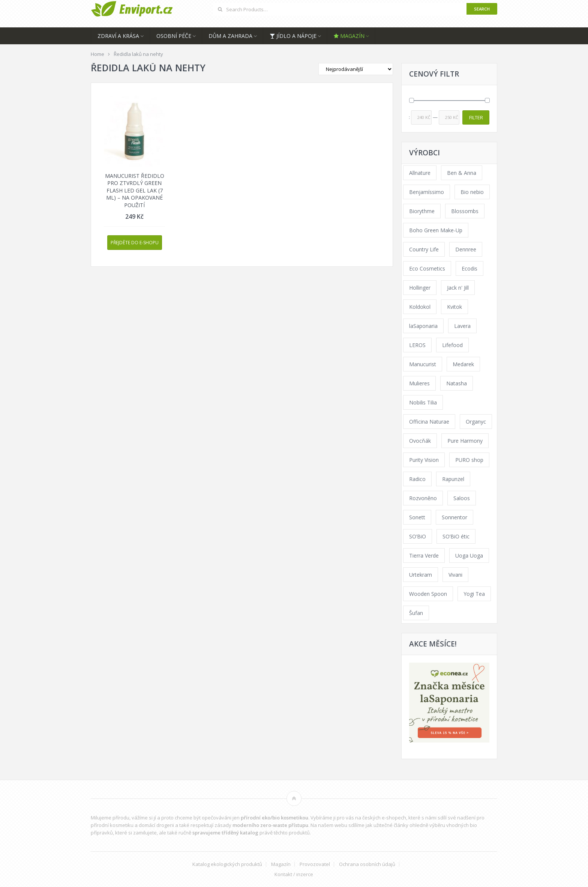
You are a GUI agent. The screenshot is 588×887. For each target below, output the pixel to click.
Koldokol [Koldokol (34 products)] (420, 307)
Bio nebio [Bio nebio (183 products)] (472, 192)
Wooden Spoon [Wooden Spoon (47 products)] (428, 594)
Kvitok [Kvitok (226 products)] (454, 307)
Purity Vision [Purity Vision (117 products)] (424, 460)
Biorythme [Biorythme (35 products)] (422, 211)
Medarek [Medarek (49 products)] (463, 364)
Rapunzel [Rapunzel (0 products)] (453, 479)
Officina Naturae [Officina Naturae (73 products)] (429, 422)
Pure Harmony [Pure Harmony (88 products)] (465, 441)
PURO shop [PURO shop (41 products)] (469, 460)
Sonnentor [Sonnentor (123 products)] (454, 517)
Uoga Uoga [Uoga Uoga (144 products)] (469, 556)
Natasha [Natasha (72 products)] (457, 383)
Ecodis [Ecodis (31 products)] (469, 268)
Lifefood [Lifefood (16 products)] (452, 345)
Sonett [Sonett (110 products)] (417, 517)
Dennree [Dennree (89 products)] (466, 249)
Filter (476, 117)
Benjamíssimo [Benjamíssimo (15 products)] (427, 192)
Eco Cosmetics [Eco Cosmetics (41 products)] (427, 268)
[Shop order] (356, 69)
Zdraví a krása (118, 36)
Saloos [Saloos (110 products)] (462, 498)
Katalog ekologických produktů (227, 864)
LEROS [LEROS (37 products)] (417, 345)
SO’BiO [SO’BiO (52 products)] (418, 536)
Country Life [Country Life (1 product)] (424, 249)
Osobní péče (174, 36)
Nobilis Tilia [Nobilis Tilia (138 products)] (423, 402)
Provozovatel (315, 864)
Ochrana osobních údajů (367, 864)
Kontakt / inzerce (294, 874)
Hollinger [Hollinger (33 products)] (420, 288)
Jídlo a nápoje (293, 36)
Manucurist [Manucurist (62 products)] (423, 364)
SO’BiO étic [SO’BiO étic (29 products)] (456, 536)
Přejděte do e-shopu (135, 243)
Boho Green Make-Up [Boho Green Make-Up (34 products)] (436, 230)
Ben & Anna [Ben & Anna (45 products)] (462, 173)
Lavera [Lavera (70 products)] (462, 326)
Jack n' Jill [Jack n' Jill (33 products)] (458, 288)
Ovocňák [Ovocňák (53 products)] (420, 441)
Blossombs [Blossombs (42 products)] (465, 211)
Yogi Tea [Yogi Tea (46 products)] (474, 594)
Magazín (349, 36)
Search (482, 9)
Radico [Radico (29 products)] (417, 479)
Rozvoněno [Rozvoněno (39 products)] (423, 498)
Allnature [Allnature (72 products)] (420, 173)
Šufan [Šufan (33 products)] (416, 613)
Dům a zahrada (230, 36)
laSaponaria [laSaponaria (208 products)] (423, 326)
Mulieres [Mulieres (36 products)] (419, 383)
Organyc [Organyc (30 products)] (476, 422)
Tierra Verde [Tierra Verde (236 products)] (424, 556)
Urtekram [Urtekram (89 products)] (421, 575)
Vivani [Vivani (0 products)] (455, 575)
